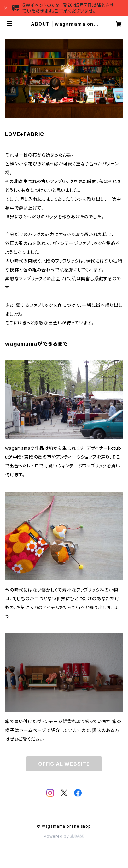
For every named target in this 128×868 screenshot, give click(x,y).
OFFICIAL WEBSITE (64, 764)
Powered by (64, 836)
